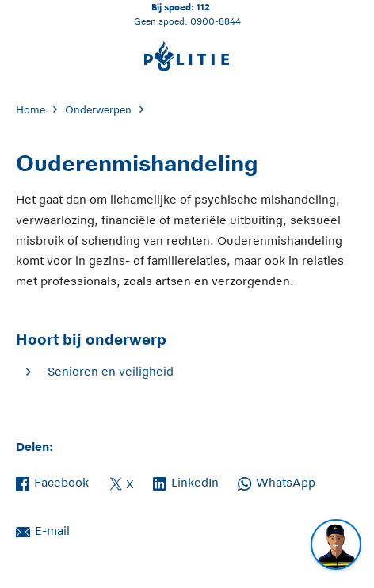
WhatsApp (277, 481)
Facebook (52, 481)
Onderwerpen (98, 110)
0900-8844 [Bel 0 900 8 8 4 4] (216, 21)
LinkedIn (186, 481)
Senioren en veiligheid (111, 371)
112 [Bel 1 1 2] (203, 7)
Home (31, 110)
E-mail (43, 529)
